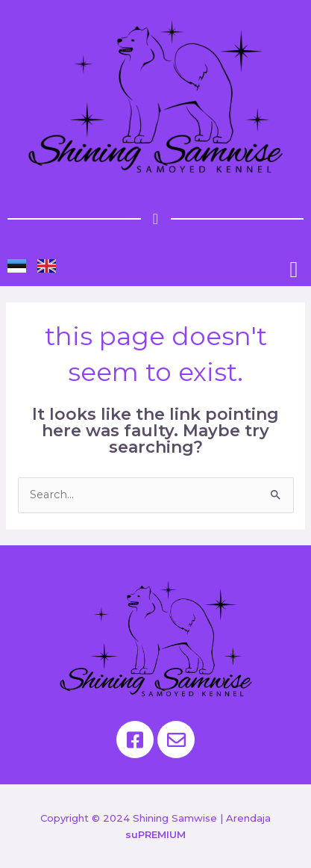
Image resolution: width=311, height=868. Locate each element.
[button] (294, 269)
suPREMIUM (155, 834)
